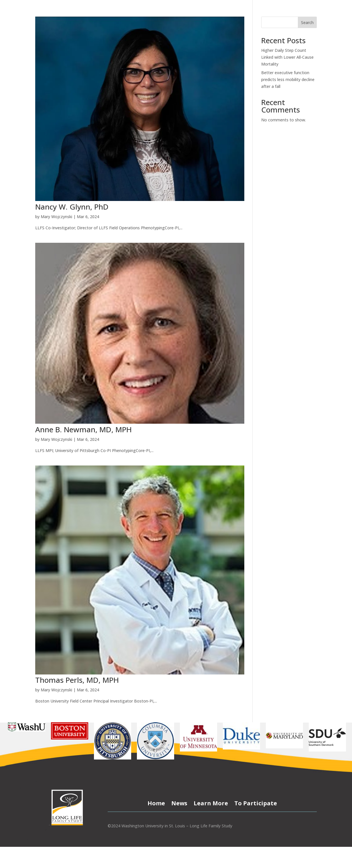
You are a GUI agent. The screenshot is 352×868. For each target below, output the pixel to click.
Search (307, 22)
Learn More (211, 802)
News (179, 802)
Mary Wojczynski (56, 217)
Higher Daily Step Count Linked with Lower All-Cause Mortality (287, 57)
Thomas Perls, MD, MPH (77, 680)
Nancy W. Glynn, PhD (72, 207)
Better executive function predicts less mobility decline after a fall (288, 79)
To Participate (256, 802)
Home (156, 802)
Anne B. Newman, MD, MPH (83, 429)
